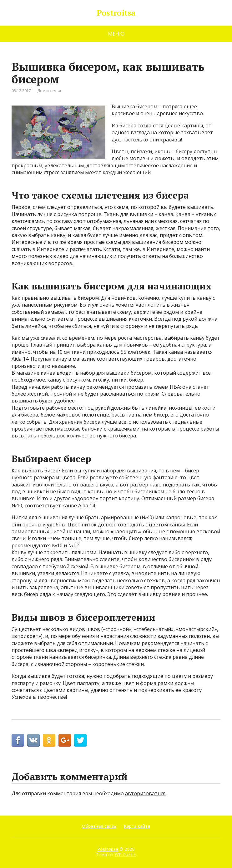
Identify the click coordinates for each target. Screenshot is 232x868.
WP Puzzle (125, 854)
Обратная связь (99, 826)
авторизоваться (145, 793)
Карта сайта (137, 826)
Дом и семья (49, 91)
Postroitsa (116, 13)
